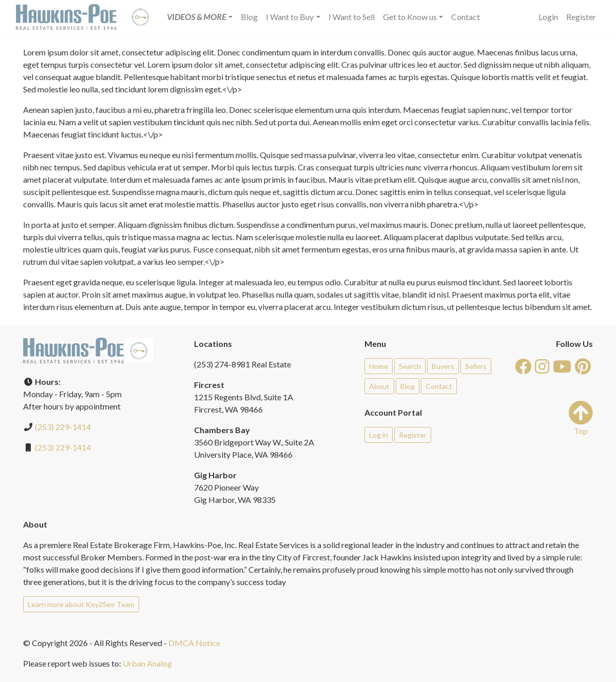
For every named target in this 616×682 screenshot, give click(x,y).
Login (548, 17)
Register (581, 17)
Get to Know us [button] (410, 17)
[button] (200, 17)
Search (410, 366)
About (379, 386)
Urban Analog (147, 663)
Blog (249, 17)
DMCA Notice (194, 643)
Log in (379, 435)
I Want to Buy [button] (290, 17)
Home (379, 366)
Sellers (476, 366)
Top (581, 418)
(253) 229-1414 (63, 427)
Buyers (443, 366)
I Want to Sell (352, 17)
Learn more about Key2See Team (81, 604)
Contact (466, 17)
